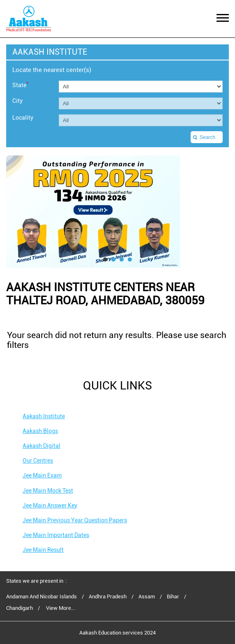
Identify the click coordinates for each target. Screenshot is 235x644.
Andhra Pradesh (108, 597)
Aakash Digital (41, 446)
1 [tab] (105, 259)
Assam (147, 597)
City (17, 101)
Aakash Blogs (40, 431)
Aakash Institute (44, 416)
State (20, 85)
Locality (23, 118)
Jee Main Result (43, 550)
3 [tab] (122, 259)
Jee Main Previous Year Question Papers (75, 520)
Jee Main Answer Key (50, 505)
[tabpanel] (117, 212)
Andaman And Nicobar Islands (41, 597)
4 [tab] (130, 259)
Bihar (173, 597)
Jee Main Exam (42, 475)
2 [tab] (113, 259)
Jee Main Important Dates (56, 535)
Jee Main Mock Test (48, 491)
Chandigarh (20, 608)
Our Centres (38, 461)
